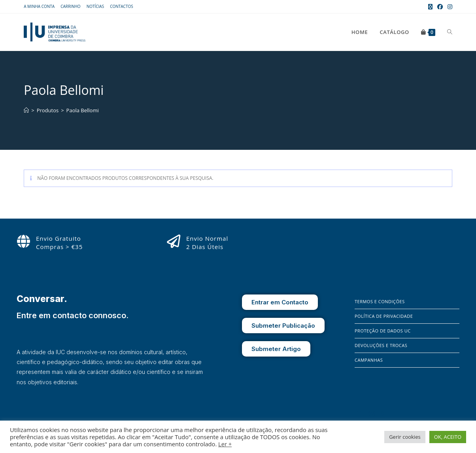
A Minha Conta (39, 6)
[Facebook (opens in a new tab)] (440, 7)
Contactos (122, 6)
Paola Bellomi (83, 110)
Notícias (95, 6)
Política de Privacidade (384, 316)
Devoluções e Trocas (381, 345)
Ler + (225, 444)
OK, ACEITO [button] (448, 437)
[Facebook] (361, 413)
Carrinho (70, 6)
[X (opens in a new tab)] (430, 7)
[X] (383, 413)
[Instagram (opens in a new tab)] (449, 7)
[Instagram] (372, 413)
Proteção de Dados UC (383, 331)
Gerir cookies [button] (405, 437)
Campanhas (369, 360)
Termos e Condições (380, 301)
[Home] (26, 110)
